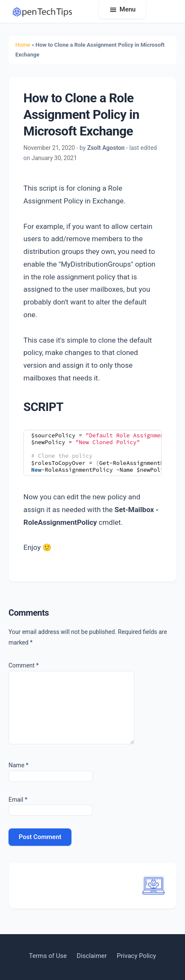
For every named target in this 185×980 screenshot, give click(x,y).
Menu (128, 9)
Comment (24, 665)
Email (18, 800)
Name (18, 765)
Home (23, 45)
